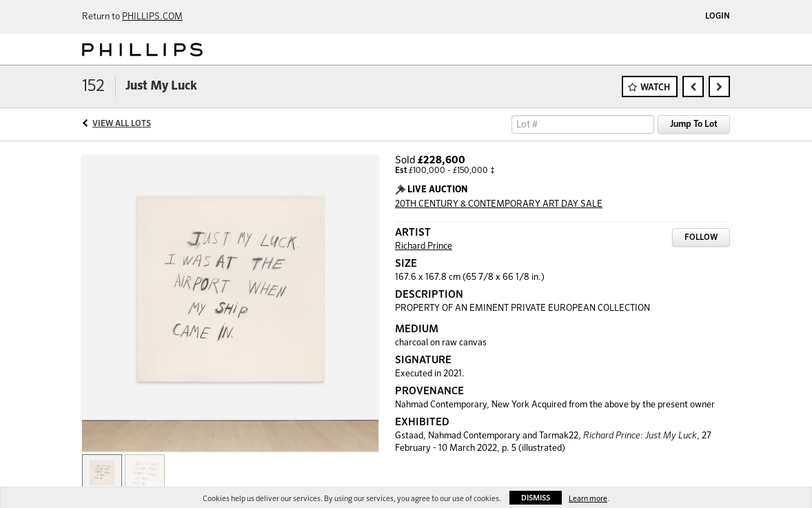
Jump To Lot (694, 124)
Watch (655, 88)
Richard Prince (424, 246)
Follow (701, 238)
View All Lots (122, 124)
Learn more (588, 499)
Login (718, 17)
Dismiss (536, 498)
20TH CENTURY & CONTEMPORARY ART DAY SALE (499, 204)
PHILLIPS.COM (152, 17)
